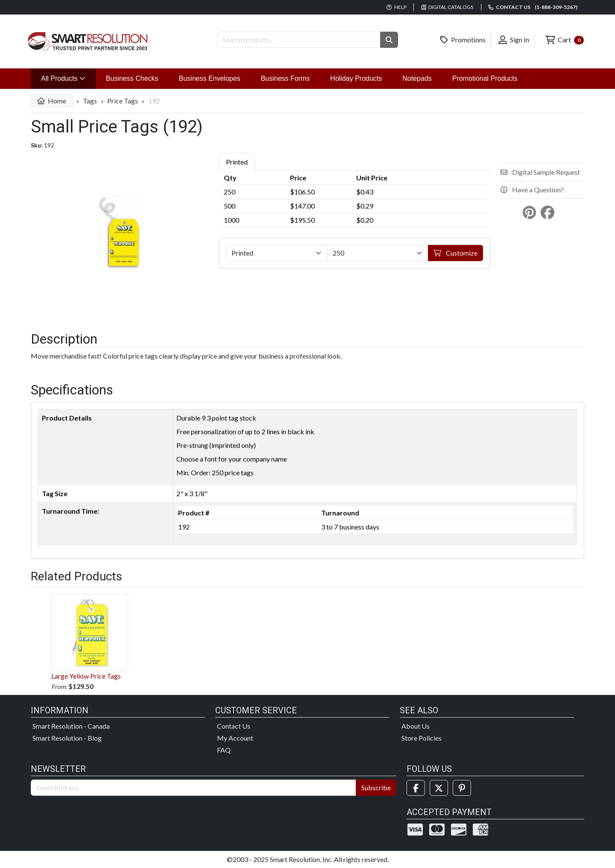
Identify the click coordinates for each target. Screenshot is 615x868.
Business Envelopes (210, 78)
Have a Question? (532, 190)
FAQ (224, 750)
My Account (235, 738)
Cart (565, 40)
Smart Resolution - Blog (67, 738)
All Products (68, 78)
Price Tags (123, 101)
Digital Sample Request (540, 172)
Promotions (463, 40)
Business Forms (286, 78)
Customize (455, 253)
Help (397, 7)
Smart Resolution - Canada (71, 726)
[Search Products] (299, 40)
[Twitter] (439, 788)
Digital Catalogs (448, 7)
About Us (416, 726)
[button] (389, 40)
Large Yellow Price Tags (90, 637)
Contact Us (234, 726)
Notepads (417, 78)
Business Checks (132, 78)
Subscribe (376, 787)
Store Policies (422, 738)
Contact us (533, 7)
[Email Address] (193, 788)
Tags (90, 101)
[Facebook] (416, 788)
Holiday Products (356, 78)
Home (52, 101)
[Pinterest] (462, 788)
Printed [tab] (237, 162)
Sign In (514, 40)
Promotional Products (485, 78)
